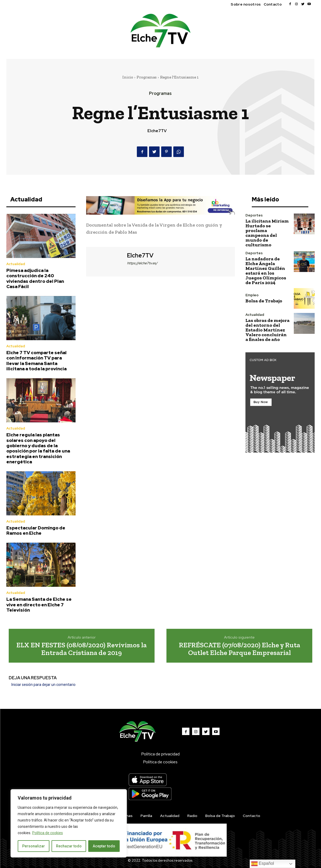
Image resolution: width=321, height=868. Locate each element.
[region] (69, 823)
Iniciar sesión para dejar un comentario (43, 685)
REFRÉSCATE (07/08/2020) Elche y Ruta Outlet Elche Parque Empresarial (239, 649)
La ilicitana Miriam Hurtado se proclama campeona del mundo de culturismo (267, 233)
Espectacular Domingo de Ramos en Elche (36, 530)
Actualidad (16, 264)
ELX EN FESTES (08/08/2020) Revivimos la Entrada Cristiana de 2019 (82, 649)
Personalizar (34, 846)
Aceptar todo (104, 846)
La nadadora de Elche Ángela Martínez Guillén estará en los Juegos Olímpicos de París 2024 (266, 271)
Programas (147, 77)
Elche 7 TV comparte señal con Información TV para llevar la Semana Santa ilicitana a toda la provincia (36, 361)
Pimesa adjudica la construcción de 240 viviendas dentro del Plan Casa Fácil (35, 278)
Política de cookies (48, 833)
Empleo (252, 295)
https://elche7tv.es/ (142, 263)
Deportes (254, 215)
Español (263, 864)
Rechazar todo (69, 846)
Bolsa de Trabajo (264, 301)
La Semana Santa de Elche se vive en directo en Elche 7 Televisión (39, 605)
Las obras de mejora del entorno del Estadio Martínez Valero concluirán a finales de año (267, 330)
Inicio (128, 77)
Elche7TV (157, 131)
